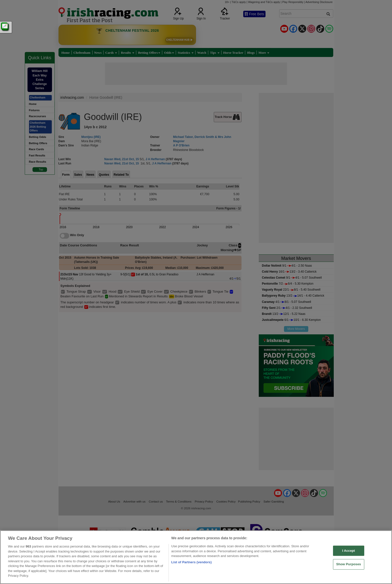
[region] (196, 557)
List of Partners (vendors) (191, 562)
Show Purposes (349, 564)
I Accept (349, 551)
